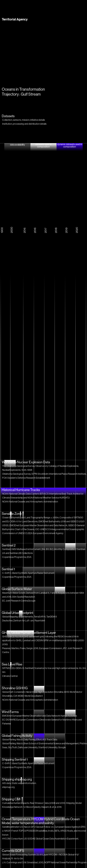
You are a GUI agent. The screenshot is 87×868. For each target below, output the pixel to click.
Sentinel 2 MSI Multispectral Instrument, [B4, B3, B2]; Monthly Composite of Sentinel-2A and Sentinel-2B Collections (44, 551)
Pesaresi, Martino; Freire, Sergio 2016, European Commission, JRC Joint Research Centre (42, 650)
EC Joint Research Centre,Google (19, 601)
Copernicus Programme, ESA (17, 557)
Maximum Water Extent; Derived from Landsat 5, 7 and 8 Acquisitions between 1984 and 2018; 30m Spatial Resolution (43, 595)
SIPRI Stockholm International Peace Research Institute (59, 474)
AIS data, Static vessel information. (19, 783)
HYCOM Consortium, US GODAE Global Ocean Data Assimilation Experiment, (40, 839)
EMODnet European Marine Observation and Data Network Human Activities (40, 716)
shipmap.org (8, 787)
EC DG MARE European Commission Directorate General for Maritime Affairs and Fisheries (42, 722)
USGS (5, 525)
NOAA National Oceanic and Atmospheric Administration (30, 502)
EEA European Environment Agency (46, 533)
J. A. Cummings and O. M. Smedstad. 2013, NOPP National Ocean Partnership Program (44, 862)
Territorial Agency (15, 19)
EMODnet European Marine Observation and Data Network (38, 525)
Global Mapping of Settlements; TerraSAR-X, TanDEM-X (29, 617)
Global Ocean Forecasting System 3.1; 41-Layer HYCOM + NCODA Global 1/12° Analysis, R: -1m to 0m (41, 856)
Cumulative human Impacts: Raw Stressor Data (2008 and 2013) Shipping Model (42, 803)
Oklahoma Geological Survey (16, 474)
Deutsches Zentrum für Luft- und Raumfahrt (24, 621)
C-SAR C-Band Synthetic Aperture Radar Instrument (28, 573)
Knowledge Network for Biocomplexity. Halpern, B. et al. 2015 (32, 807)
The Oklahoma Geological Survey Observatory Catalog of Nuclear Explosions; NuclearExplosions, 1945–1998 (40, 468)
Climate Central (10, 676)
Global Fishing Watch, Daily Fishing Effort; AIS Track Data (30, 739)
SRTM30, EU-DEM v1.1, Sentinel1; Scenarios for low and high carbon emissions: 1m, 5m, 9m (44, 670)
